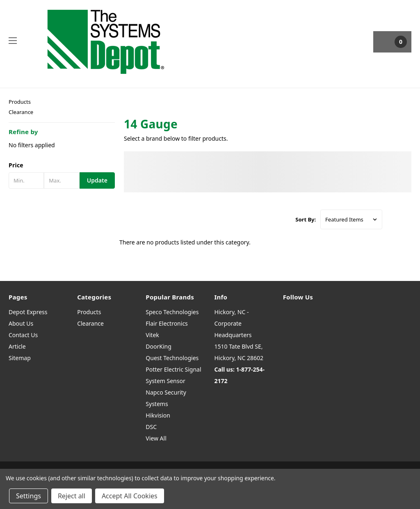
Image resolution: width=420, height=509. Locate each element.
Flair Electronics (167, 323)
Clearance (21, 112)
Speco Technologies (172, 312)
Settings (29, 496)
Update (97, 180)
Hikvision (158, 415)
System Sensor (165, 381)
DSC (151, 427)
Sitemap (20, 358)
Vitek (152, 335)
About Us (21, 323)
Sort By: (306, 219)
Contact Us (23, 335)
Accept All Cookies (130, 496)
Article (17, 346)
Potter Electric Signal (173, 369)
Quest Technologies (172, 358)
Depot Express (28, 312)
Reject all (72, 496)
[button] (62, 165)
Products (20, 102)
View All (156, 438)
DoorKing (158, 346)
